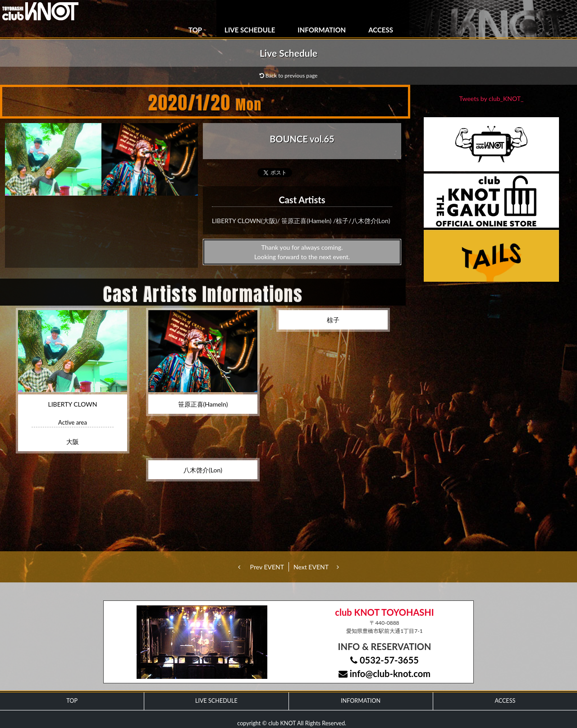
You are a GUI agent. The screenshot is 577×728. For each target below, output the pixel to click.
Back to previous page (289, 76)
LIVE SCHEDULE (250, 30)
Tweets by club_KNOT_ (492, 98)
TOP (195, 30)
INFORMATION (322, 30)
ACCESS (381, 30)
